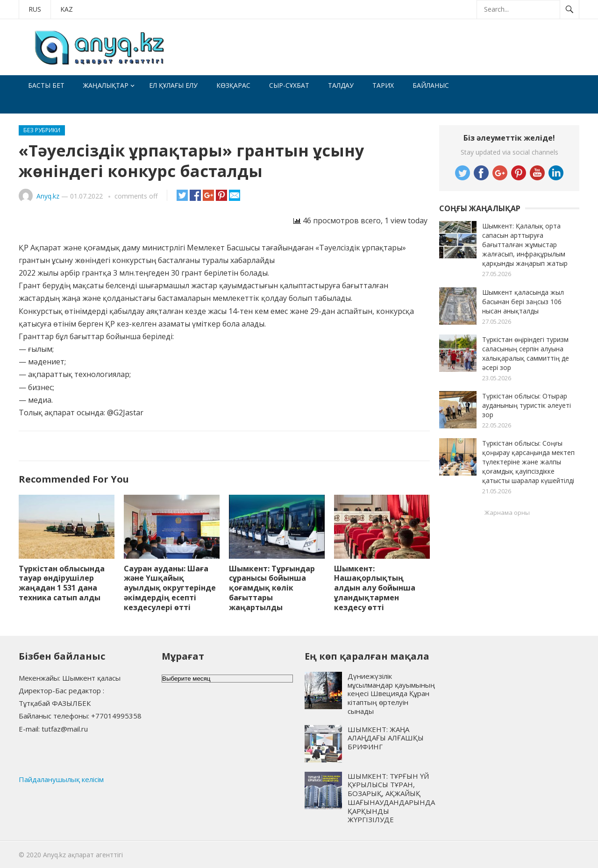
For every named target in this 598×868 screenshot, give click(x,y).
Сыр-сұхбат (289, 85)
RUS (35, 9)
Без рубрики (42, 130)
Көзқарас (233, 85)
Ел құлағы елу (173, 85)
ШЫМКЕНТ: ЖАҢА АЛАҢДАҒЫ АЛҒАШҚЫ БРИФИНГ (386, 738)
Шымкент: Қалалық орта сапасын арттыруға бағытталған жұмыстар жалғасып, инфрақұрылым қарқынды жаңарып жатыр (525, 245)
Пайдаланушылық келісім (61, 779)
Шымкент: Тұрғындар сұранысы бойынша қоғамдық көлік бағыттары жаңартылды (272, 588)
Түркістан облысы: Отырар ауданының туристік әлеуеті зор (527, 405)
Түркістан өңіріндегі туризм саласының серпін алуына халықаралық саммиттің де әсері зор (526, 353)
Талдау (341, 85)
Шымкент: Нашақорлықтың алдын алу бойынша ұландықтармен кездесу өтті (375, 588)
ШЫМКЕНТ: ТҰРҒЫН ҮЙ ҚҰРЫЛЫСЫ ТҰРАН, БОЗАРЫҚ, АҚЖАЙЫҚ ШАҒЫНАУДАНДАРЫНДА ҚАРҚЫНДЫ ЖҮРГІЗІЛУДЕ (391, 798)
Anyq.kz (48, 196)
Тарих (383, 85)
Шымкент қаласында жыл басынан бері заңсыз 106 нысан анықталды (523, 302)
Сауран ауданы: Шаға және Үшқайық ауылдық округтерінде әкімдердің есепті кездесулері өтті (170, 588)
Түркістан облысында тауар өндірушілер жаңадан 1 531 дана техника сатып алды (62, 583)
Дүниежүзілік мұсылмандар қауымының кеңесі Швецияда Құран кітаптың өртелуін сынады (391, 694)
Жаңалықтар (106, 85)
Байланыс (431, 85)
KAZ (67, 9)
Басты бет (46, 85)
